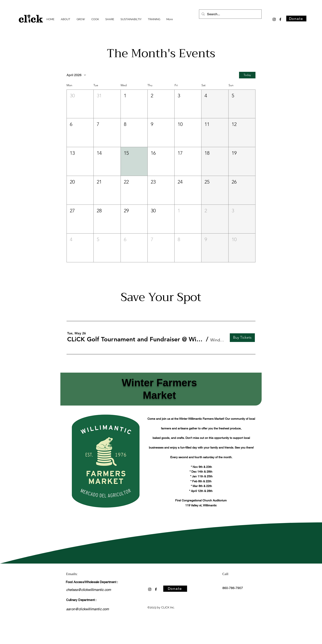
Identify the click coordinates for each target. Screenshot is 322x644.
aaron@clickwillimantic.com (87, 609)
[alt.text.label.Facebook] (280, 19)
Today (247, 75)
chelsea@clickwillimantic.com (89, 590)
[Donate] (296, 19)
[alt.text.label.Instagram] (274, 19)
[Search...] (230, 14)
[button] (80, 104)
